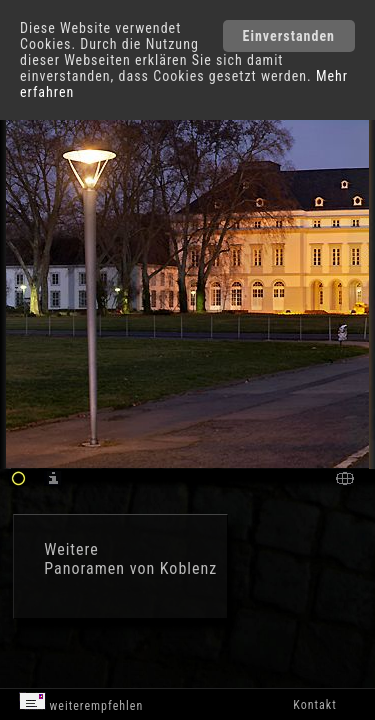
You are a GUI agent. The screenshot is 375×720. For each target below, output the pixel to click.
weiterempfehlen (81, 702)
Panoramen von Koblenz (130, 568)
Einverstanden (289, 36)
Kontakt (314, 705)
